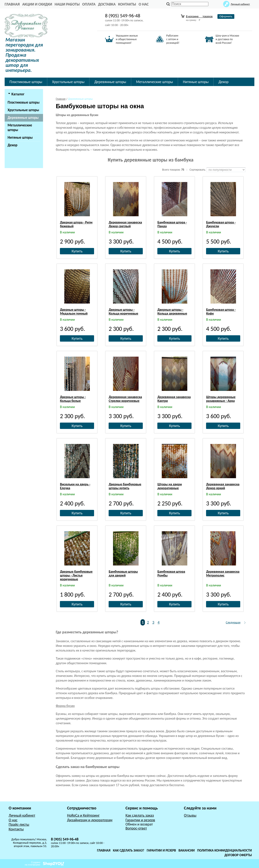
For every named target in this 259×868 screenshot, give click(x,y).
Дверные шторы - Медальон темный (74, 311)
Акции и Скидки (37, 4)
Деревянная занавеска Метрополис (223, 573)
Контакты (127, 4)
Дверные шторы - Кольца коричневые (123, 311)
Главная (104, 850)
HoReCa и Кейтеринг (83, 815)
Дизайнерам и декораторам (90, 820)
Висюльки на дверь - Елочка (75, 486)
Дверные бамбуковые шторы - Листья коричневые (76, 575)
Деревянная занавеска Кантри (174, 399)
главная (12, 4)
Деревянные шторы (110, 82)
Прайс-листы (19, 824)
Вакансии (187, 850)
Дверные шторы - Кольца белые (73, 399)
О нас (144, 4)
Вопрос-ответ (136, 828)
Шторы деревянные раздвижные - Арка (221, 399)
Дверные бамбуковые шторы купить (125, 486)
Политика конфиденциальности (225, 850)
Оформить (226, 16)
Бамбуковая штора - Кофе (221, 311)
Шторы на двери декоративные (170, 486)
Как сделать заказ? (128, 850)
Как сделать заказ (140, 815)
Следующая (233, 622)
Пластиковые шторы (26, 82)
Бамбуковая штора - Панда (172, 224)
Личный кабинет (22, 815)
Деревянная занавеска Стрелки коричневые (125, 399)
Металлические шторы (154, 82)
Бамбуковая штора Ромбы (171, 573)
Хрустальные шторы (68, 82)
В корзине (199, 16)
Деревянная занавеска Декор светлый (125, 224)
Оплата (89, 4)
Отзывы (190, 815)
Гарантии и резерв (140, 820)
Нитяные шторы (196, 82)
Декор (223, 82)
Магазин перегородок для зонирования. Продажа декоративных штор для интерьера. (24, 55)
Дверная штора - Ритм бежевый (76, 224)
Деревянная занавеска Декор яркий (223, 486)
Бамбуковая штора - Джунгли (221, 224)
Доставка (107, 4)
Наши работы (67, 4)
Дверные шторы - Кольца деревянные (172, 311)
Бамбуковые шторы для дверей (123, 573)
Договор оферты (238, 855)
